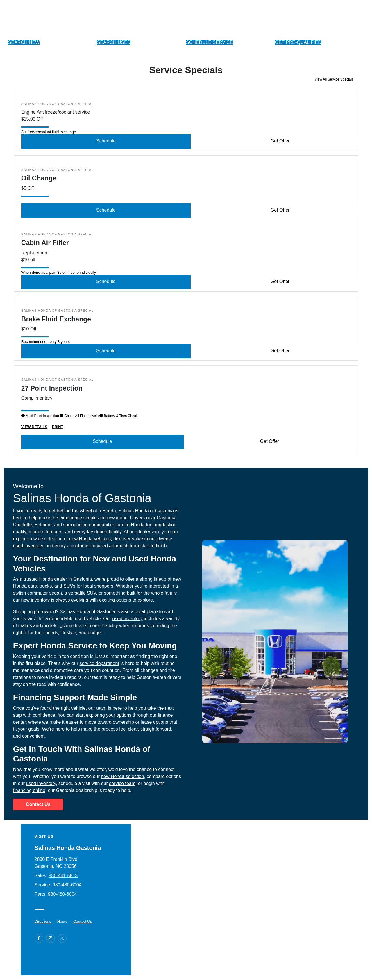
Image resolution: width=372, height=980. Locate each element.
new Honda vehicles (90, 539)
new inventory (35, 600)
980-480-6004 (67, 885)
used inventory (28, 546)
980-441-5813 (63, 876)
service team (122, 783)
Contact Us (38, 804)
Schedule (106, 141)
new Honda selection (122, 776)
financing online (29, 790)
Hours (62, 921)
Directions (43, 921)
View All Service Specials (334, 79)
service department (99, 663)
